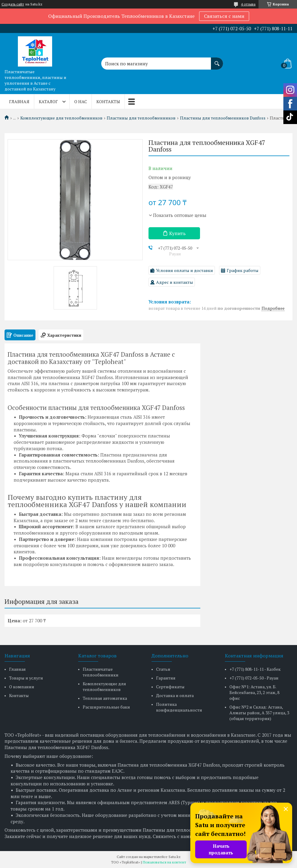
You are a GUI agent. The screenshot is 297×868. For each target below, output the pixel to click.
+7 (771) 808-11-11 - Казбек (255, 669)
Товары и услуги (26, 678)
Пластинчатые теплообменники (101, 672)
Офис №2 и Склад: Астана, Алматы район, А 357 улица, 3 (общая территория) (259, 713)
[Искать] (217, 61)
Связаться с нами (224, 16)
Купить (177, 233)
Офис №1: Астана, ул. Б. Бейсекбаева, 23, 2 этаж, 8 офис (254, 692)
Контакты (108, 102)
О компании (22, 687)
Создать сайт (13, 4)
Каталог (48, 102)
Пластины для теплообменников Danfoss (223, 118)
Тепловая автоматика (105, 698)
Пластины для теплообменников (141, 118)
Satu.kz (175, 857)
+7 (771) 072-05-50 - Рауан (254, 678)
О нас (81, 102)
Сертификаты (170, 687)
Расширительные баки (106, 707)
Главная (19, 102)
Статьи (163, 669)
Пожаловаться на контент (164, 862)
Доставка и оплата (175, 695)
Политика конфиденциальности (179, 707)
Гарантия (166, 678)
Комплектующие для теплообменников (61, 118)
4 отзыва (248, 4)
